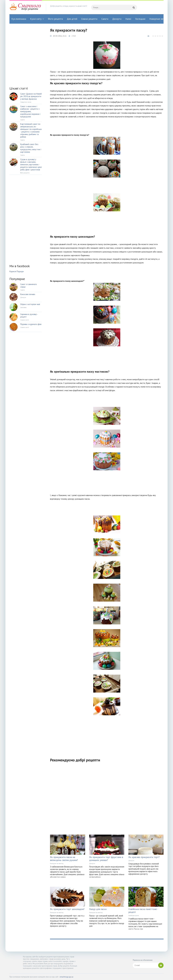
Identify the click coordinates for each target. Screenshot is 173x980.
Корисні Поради (17, 271)
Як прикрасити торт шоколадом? (67, 909)
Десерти (117, 19)
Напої (128, 19)
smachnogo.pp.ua (66, 977)
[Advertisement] (107, 735)
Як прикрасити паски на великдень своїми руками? (64, 859)
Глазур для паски (98, 909)
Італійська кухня (134, 915)
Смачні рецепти (89, 19)
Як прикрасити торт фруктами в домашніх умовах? (106, 859)
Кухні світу (36, 19)
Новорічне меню (158, 19)
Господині (140, 19)
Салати (105, 19)
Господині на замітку (57, 863)
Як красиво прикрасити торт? (144, 857)
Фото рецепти (55, 19)
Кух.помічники (19, 19)
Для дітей (72, 19)
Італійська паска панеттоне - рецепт (143, 911)
